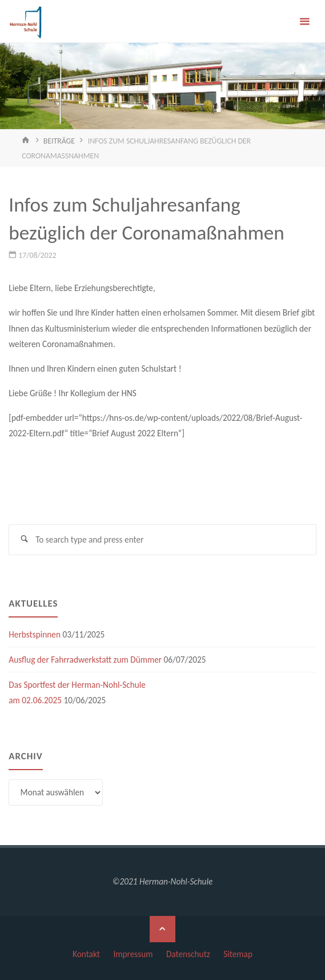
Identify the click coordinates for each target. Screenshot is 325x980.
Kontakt (86, 954)
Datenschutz (188, 954)
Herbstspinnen (35, 634)
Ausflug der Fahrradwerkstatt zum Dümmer (85, 660)
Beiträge (59, 141)
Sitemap (238, 954)
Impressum (133, 954)
